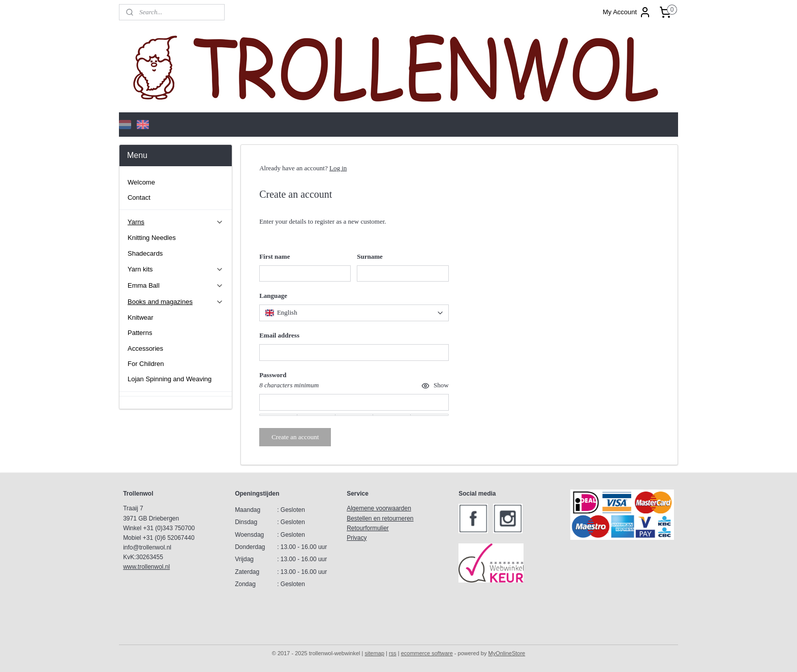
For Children (146, 364)
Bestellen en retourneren (380, 518)
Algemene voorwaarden (379, 508)
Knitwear (141, 317)
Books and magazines (176, 302)
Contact (139, 197)
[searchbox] (354, 313)
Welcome (141, 182)
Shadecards (145, 253)
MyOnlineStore (507, 653)
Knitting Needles (152, 238)
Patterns (140, 333)
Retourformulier (368, 528)
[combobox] (354, 313)
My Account (627, 12)
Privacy (357, 538)
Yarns (176, 222)
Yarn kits (176, 269)
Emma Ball (176, 286)
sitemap (375, 653)
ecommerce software (427, 653)
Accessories (145, 348)
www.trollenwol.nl (146, 567)
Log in (338, 168)
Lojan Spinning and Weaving (170, 379)
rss (393, 653)
